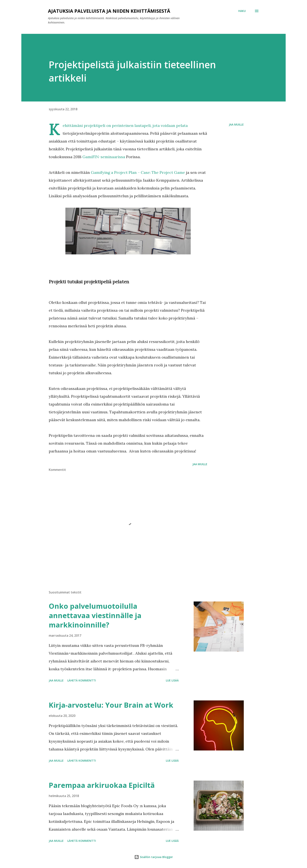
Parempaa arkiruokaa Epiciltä (102, 785)
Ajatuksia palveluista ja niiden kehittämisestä (109, 11)
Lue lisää (172, 680)
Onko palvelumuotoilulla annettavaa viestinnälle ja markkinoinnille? (95, 615)
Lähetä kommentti (82, 680)
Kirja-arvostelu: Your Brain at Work (111, 705)
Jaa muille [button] (236, 124)
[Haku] (242, 11)
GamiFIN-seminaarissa (104, 157)
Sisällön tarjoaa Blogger (154, 857)
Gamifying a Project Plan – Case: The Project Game (138, 172)
